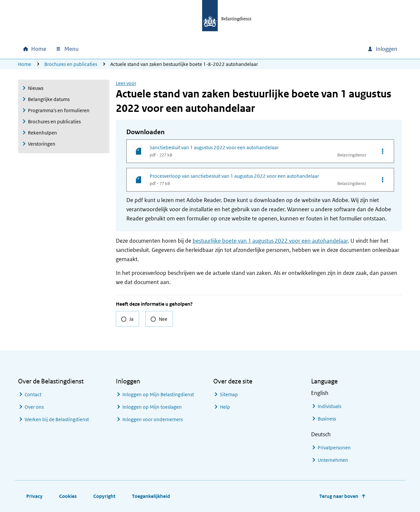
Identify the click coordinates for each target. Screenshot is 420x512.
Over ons (34, 407)
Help (225, 407)
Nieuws (36, 88)
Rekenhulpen (42, 133)
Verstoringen (42, 144)
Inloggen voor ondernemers (153, 419)
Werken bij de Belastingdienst (57, 419)
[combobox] (306, 49)
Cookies (68, 496)
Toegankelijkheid (151, 496)
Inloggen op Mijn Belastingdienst (158, 394)
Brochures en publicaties (71, 64)
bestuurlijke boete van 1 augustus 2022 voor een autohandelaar (270, 241)
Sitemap (229, 394)
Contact (33, 394)
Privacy (34, 496)
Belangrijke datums (49, 99)
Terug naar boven (339, 496)
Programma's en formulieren (59, 110)
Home (25, 64)
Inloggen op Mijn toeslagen (152, 407)
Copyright (104, 496)
